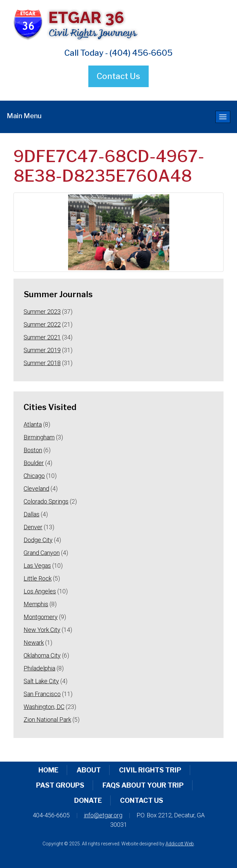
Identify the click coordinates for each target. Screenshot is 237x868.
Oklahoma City (42, 655)
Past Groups (60, 785)
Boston (33, 450)
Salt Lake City (41, 681)
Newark (34, 643)
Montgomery (41, 617)
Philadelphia (39, 668)
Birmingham (39, 437)
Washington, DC (44, 707)
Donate (88, 800)
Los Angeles (40, 591)
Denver (33, 527)
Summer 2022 (42, 324)
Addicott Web (180, 844)
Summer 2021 (42, 337)
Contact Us (118, 76)
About (89, 770)
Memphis (36, 604)
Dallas (32, 514)
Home (48, 770)
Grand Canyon (42, 553)
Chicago (34, 476)
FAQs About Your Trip (143, 785)
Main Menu (24, 116)
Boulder (34, 463)
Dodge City (38, 540)
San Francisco (42, 694)
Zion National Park (47, 720)
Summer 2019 (42, 350)
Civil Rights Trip (150, 770)
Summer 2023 (42, 312)
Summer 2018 (42, 363)
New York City (42, 630)
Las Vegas (37, 566)
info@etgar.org (103, 815)
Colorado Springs (46, 501)
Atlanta (33, 424)
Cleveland (36, 489)
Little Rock (38, 578)
